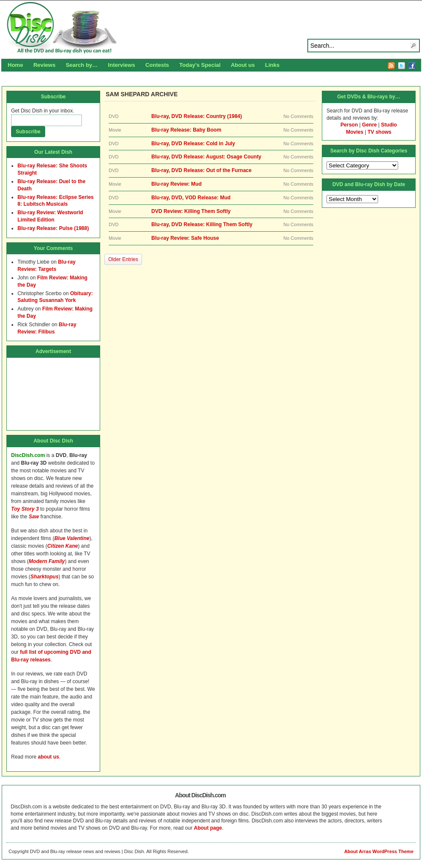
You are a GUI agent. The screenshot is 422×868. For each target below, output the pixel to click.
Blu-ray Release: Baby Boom (186, 130)
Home (15, 65)
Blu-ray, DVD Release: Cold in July (193, 144)
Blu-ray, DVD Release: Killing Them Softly (202, 224)
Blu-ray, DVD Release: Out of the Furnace (201, 170)
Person (349, 125)
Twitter (402, 66)
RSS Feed (391, 66)
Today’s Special (200, 65)
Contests (157, 65)
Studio (389, 125)
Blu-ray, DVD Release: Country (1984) (197, 116)
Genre (369, 125)
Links (272, 65)
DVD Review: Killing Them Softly (191, 211)
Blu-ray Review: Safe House (185, 238)
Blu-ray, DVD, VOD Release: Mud (191, 198)
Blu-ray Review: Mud (176, 184)
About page (208, 828)
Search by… (82, 65)
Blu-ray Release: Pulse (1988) (53, 228)
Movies (355, 132)
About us (243, 65)
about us (49, 757)
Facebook (412, 66)
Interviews (121, 65)
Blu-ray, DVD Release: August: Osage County (206, 157)
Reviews (44, 65)
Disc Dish (211, 28)
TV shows (379, 132)
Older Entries (123, 259)
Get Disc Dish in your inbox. (43, 111)
